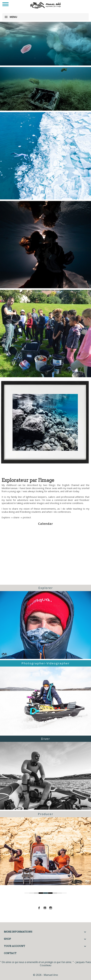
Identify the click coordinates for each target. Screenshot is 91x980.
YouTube (45, 908)
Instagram (51, 908)
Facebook (39, 908)
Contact (10, 953)
